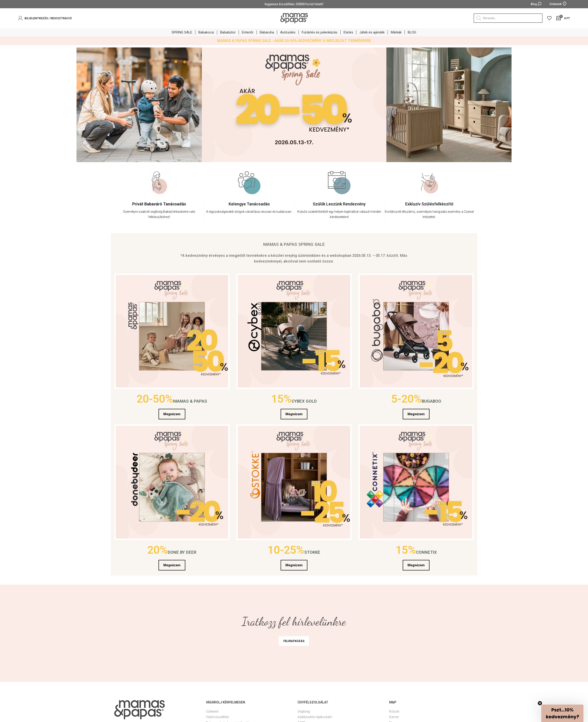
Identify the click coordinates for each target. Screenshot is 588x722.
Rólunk (394, 711)
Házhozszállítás (217, 717)
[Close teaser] (540, 703)
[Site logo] (294, 18)
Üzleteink (212, 711)
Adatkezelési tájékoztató (315, 717)
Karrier (394, 717)
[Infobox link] (159, 211)
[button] (562, 713)
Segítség (304, 711)
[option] (159, 200)
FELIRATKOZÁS (294, 641)
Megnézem (172, 414)
